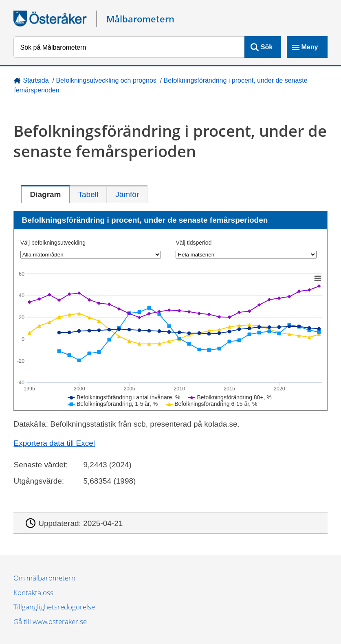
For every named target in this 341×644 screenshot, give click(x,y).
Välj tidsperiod (194, 243)
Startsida (36, 80)
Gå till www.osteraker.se (50, 621)
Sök (267, 47)
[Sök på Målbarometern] (129, 47)
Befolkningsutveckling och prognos (106, 80)
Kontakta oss (33, 593)
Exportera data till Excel (54, 443)
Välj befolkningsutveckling (53, 243)
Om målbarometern (44, 578)
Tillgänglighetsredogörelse (54, 607)
